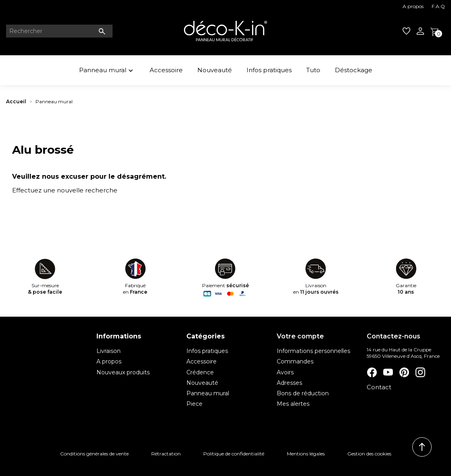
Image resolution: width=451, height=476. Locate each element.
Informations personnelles (313, 351)
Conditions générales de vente (94, 454)
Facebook (372, 372)
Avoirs (285, 372)
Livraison (109, 351)
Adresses (289, 383)
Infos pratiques (269, 70)
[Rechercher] (59, 31)
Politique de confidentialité (234, 454)
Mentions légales (306, 454)
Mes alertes (293, 404)
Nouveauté (215, 70)
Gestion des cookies (369, 454)
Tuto (313, 70)
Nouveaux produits (123, 372)
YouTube (388, 372)
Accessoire (166, 70)
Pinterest (404, 372)
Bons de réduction (303, 393)
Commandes (295, 361)
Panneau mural (107, 71)
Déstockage (354, 70)
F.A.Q (438, 6)
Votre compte (300, 336)
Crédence (200, 372)
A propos (413, 6)
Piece (194, 404)
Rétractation (166, 454)
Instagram (420, 372)
